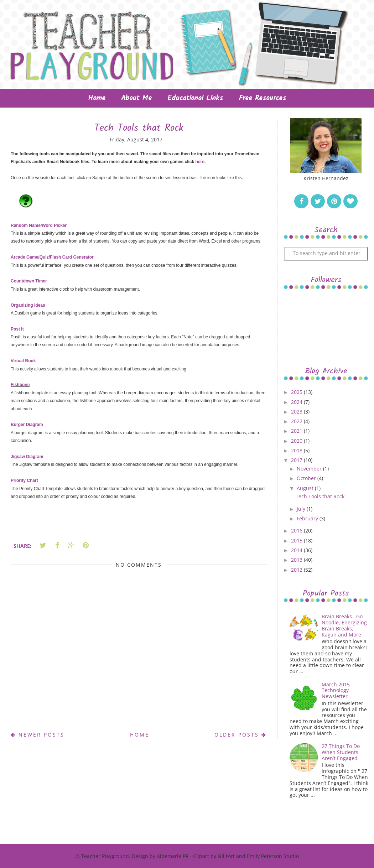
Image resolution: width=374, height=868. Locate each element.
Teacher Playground (105, 856)
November (310, 469)
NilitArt (226, 856)
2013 (297, 560)
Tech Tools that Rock (320, 496)
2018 (297, 450)
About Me (136, 98)
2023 (297, 412)
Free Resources (262, 98)
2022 (297, 421)
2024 (297, 402)
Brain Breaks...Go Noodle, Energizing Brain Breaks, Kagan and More (344, 625)
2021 (297, 431)
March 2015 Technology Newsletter (336, 690)
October (307, 478)
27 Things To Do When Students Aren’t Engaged (341, 752)
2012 (297, 570)
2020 (297, 441)
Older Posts (241, 735)
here (200, 162)
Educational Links (195, 98)
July (302, 509)
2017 (297, 460)
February (308, 518)
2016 (297, 531)
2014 (297, 550)
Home (97, 98)
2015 (297, 540)
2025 (297, 392)
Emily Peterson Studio (273, 856)
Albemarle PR (173, 856)
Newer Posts (38, 735)
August (306, 488)
